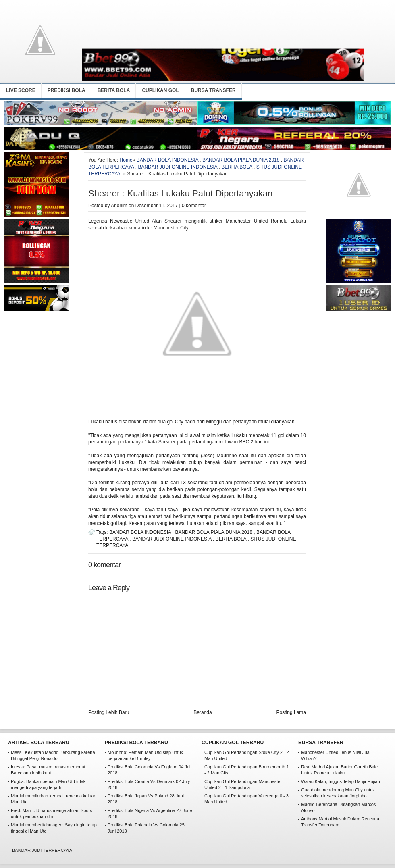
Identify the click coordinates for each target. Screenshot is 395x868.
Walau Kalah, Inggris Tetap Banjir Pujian (341, 781)
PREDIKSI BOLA (67, 90)
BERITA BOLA (114, 90)
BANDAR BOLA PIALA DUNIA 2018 (241, 160)
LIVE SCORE (21, 90)
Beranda (203, 712)
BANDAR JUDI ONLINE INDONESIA (178, 167)
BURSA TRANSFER (213, 90)
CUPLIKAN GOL (160, 90)
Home (126, 160)
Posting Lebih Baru (109, 712)
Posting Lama (291, 712)
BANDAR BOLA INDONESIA (167, 160)
